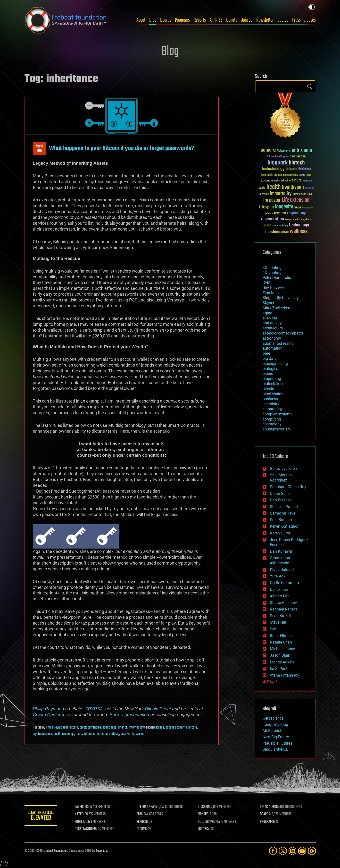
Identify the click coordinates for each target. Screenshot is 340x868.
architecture (273, 328)
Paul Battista (281, 520)
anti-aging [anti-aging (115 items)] (302, 150)
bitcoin (74, 728)
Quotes (283, 20)
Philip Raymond (48, 709)
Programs (182, 20)
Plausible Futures (277, 743)
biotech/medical (277, 384)
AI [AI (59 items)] (274, 151)
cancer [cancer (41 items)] (278, 175)
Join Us (247, 20)
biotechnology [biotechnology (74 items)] (273, 169)
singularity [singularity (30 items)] (306, 220)
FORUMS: (143, 829)
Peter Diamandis (277, 278)
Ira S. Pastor (280, 669)
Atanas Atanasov (285, 675)
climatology (273, 409)
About (141, 20)
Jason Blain (280, 655)
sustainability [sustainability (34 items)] (280, 226)
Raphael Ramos (283, 609)
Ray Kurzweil (274, 288)
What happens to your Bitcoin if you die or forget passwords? (122, 148)
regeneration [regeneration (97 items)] (272, 219)
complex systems (278, 414)
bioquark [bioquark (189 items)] (278, 163)
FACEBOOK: (83, 807)
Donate (232, 20)
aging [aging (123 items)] (266, 150)
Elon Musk (272, 293)
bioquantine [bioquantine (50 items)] (298, 156)
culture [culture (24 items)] (302, 175)
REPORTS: (143, 822)
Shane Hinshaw (283, 603)
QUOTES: (204, 829)
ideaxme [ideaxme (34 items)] (264, 195)
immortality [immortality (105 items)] (281, 194)
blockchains (273, 394)
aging (267, 313)
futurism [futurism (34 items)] (307, 181)
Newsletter (265, 20)
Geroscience (273, 718)
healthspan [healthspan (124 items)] (293, 187)
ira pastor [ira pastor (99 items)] (272, 200)
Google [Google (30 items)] (262, 188)
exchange (68, 734)
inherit (88, 734)
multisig (114, 734)
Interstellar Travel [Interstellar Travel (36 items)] (303, 194)
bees (267, 353)
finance (123, 728)
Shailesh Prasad (284, 507)
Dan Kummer (281, 551)
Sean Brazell (281, 616)
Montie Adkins (282, 662)
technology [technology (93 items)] (299, 225)
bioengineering (275, 364)
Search (309, 86)
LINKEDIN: (205, 807)
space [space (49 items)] (267, 225)
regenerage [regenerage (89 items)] (297, 213)
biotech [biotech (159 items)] (297, 163)
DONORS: (204, 814)
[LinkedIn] (292, 851)
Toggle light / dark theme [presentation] (312, 7)
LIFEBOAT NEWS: (148, 807)
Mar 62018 (39, 149)
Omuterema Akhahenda (280, 560)
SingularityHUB (276, 749)
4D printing (272, 272)
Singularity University (281, 298)
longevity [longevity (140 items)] (284, 207)
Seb (273, 629)
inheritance (100, 734)
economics (109, 728)
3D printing (272, 268)
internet (134, 728)
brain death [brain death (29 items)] (267, 175)
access (160, 728)
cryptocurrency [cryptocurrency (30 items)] (291, 175)
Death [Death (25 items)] (309, 175)
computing (272, 419)
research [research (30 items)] (290, 220)
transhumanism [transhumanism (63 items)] (277, 232)
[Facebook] (273, 851)
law (143, 728)
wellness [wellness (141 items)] (299, 232)
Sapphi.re (101, 851)
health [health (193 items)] (274, 187)
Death (57, 734)
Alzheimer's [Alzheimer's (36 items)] (284, 151)
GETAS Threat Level (41, 816)
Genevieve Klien (283, 468)
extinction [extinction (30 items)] (286, 181)
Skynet (268, 303)
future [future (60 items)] (297, 180)
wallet (140, 734)
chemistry (271, 404)
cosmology (272, 424)
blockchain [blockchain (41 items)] (304, 169)
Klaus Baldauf (282, 570)
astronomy (272, 338)
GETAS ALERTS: (270, 807)
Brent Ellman (281, 636)
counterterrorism (277, 429)
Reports (200, 20)
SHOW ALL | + (270, 682)
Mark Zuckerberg (277, 308)
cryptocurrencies (90, 728)
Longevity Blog (275, 725)
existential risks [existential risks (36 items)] (270, 181)
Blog (153, 20)
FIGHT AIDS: (83, 822)
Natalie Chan (281, 642)
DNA (266, 283)
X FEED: (81, 814)
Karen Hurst (280, 533)
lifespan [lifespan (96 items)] (266, 207)
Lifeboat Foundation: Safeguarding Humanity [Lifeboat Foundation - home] (66, 20)
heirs (79, 734)
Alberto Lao (280, 596)
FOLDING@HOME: (210, 822)
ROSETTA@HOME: (87, 829)
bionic (268, 374)
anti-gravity (272, 323)
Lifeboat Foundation (55, 851)
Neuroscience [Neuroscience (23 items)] (308, 208)
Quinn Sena (280, 494)
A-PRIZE (216, 20)
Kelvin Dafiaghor (284, 526)
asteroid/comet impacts (283, 333)
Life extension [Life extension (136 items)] (296, 200)
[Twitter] (283, 851)
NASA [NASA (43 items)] (298, 208)
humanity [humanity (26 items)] (310, 188)
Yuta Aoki (278, 576)
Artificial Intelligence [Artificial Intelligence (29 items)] (278, 157)
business (270, 399)
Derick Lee (279, 589)
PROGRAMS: (268, 822)
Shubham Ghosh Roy (288, 487)
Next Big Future (276, 737)
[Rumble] (312, 851)
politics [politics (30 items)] (269, 214)
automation (273, 348)
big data (270, 358)
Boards (166, 20)
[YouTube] (302, 851)
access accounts (176, 728)
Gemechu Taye (283, 513)
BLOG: (141, 814)
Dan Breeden (281, 500)
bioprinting (272, 379)
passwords (128, 734)
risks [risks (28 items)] (297, 220)
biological (271, 369)
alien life (270, 318)
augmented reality (278, 343)
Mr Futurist (272, 731)
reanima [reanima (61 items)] (280, 213)
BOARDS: (266, 814)
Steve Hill (278, 622)
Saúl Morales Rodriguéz (281, 478)
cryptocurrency (42, 734)
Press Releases (304, 20)
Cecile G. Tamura (284, 583)
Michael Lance (282, 649)
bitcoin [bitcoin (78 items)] (291, 169)
